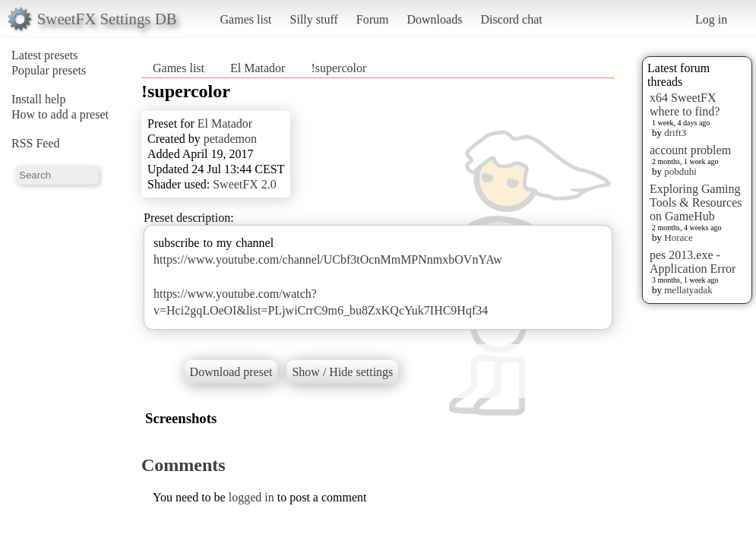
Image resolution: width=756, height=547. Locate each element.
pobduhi (680, 171)
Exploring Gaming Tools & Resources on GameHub (696, 202)
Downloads (434, 19)
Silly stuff (314, 19)
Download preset (231, 372)
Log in (711, 19)
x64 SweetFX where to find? (685, 104)
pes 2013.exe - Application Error (693, 262)
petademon (230, 139)
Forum (373, 19)
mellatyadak (688, 290)
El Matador (258, 68)
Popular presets (49, 70)
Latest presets (45, 55)
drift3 (675, 133)
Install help (39, 99)
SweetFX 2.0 (245, 184)
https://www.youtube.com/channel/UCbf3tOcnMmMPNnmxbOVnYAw (328, 259)
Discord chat (511, 19)
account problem (690, 150)
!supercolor (338, 68)
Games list (246, 19)
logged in (251, 497)
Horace (679, 237)
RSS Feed (36, 143)
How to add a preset (60, 114)
